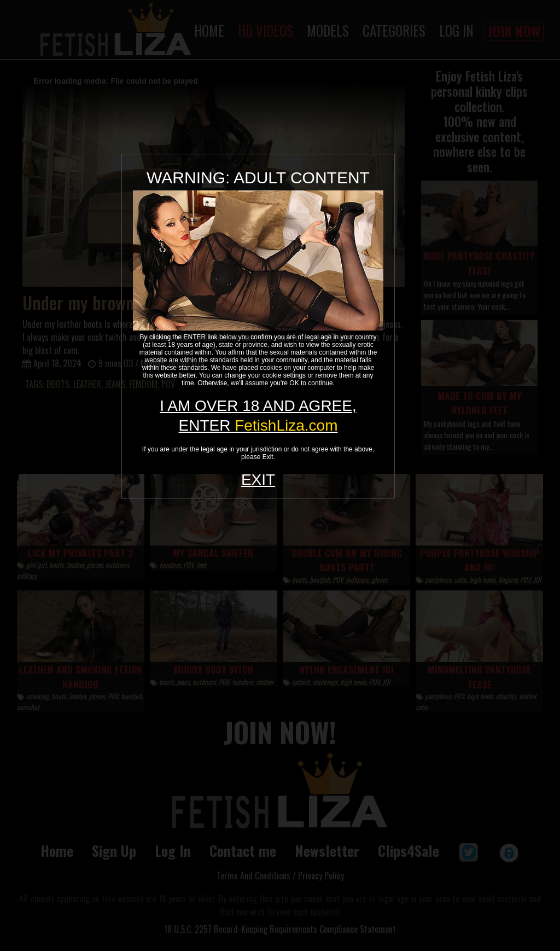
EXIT (258, 480)
